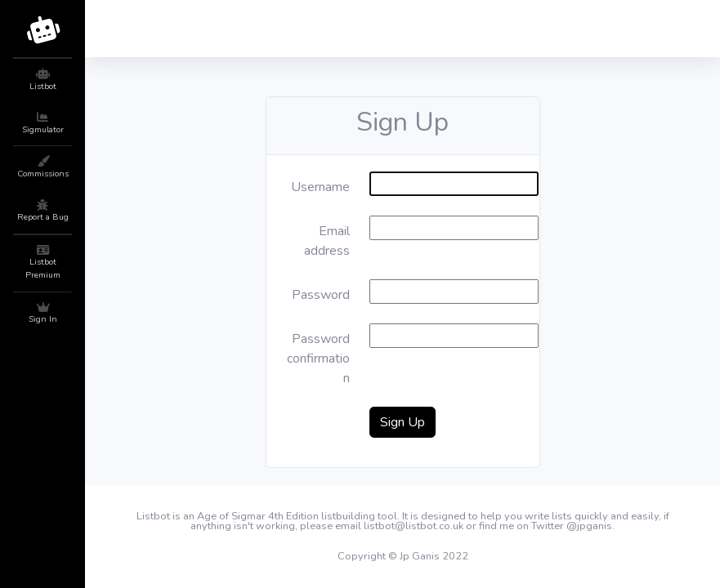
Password (321, 295)
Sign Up (402, 422)
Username (320, 187)
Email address (327, 241)
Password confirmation (318, 359)
